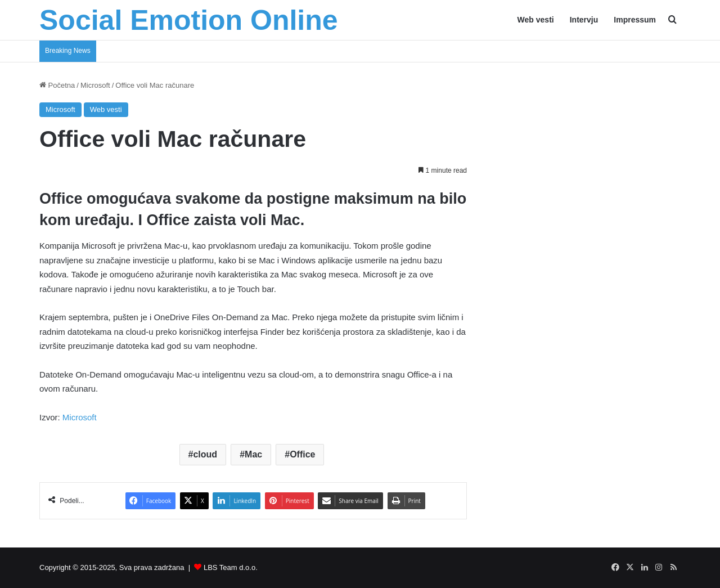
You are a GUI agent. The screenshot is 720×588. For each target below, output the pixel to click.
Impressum (635, 20)
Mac (253, 454)
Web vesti (536, 20)
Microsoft (95, 85)
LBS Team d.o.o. (231, 567)
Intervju (584, 20)
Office (302, 454)
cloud (205, 454)
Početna (57, 85)
